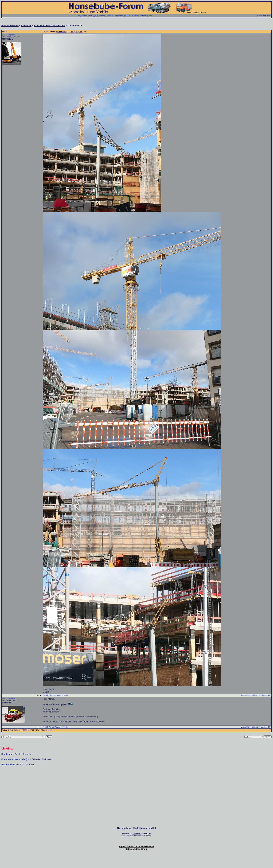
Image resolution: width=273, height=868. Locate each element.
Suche (111, 16)
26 (77, 32)
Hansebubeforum (10, 26)
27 (81, 32)
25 (72, 32)
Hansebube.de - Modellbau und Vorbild (136, 828)
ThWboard (137, 834)
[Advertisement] (136, 776)
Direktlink (11, 35)
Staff (150, 16)
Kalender (143, 16)
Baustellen (26, 26)
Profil (45, 695)
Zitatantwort (246, 695)
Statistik (135, 16)
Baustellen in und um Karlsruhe (50, 26)
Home (128, 16)
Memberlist (119, 16)
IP (270, 695)
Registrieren (83, 16)
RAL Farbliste (8, 765)
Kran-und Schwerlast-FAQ (15, 759)
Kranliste (6, 754)
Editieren (256, 695)
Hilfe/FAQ (102, 16)
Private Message (55, 695)
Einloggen (93, 16)
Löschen (264, 695)
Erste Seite (62, 32)
